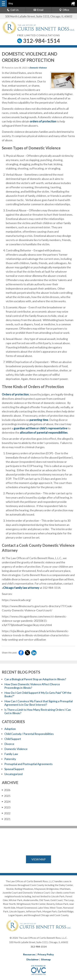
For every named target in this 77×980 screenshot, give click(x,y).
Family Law (11, 754)
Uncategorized (13, 774)
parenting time (39, 420)
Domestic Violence (38, 68)
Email (38, 10)
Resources (29, 954)
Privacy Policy (46, 954)
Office (64, 10)
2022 (6, 813)
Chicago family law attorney (21, 588)
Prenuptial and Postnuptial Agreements (28, 764)
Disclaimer (33, 959)
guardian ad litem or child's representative (40, 428)
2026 (6, 790)
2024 (6, 802)
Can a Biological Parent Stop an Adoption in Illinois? (35, 679)
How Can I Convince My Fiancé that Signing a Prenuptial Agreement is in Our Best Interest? (38, 703)
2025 (6, 796)
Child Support (13, 739)
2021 (6, 819)
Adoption (10, 729)
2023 (6, 807)
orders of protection (43, 121)
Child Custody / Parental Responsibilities (29, 734)
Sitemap (46, 959)
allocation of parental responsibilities (44, 432)
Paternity (10, 759)
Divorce (9, 744)
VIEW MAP (38, 859)
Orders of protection (15, 394)
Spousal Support (14, 769)
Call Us (13, 10)
